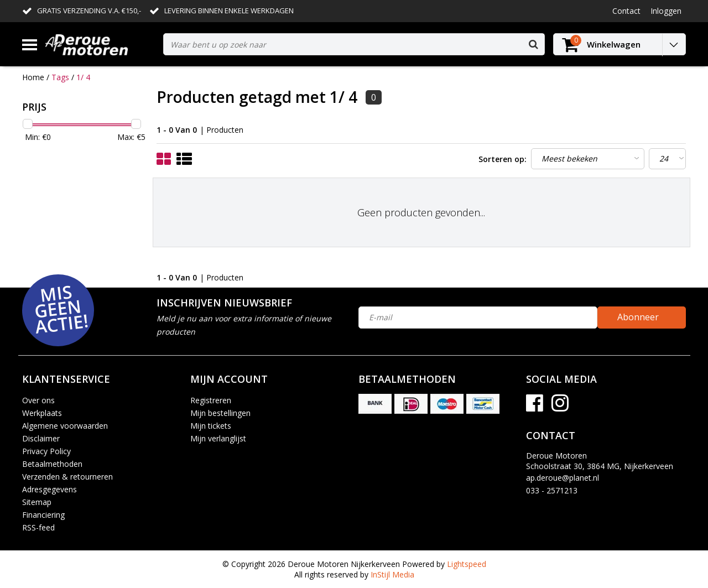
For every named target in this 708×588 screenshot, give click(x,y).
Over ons (38, 400)
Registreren (211, 400)
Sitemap (37, 502)
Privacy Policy (46, 451)
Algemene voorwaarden (65, 426)
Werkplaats (42, 413)
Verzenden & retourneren (67, 477)
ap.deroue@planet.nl (563, 478)
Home (33, 77)
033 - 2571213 (552, 490)
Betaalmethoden (52, 464)
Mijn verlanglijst (218, 438)
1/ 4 (83, 77)
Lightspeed (467, 564)
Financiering (43, 515)
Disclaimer (41, 438)
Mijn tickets (211, 426)
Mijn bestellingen (220, 413)
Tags (60, 77)
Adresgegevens (50, 489)
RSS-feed (38, 527)
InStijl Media (392, 574)
